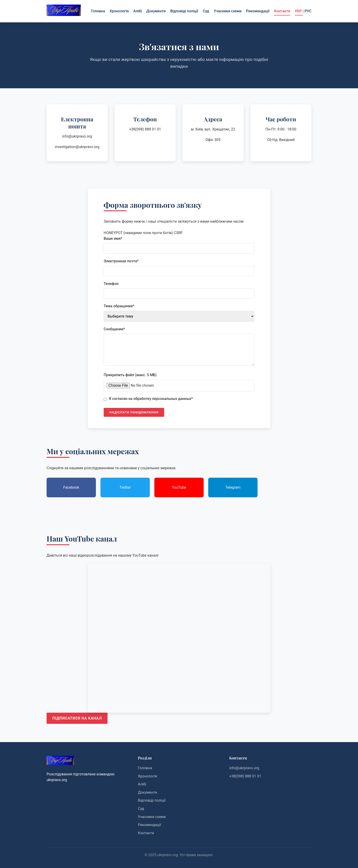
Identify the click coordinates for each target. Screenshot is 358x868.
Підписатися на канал (77, 718)
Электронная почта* (121, 261)
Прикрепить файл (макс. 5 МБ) (130, 375)
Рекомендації (258, 11)
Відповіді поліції (184, 11)
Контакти (282, 11)
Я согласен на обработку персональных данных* (151, 399)
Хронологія (119, 11)
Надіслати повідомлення (134, 412)
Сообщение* (114, 329)
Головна (98, 11)
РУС (308, 11)
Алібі (138, 11)
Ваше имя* (113, 239)
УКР (299, 11)
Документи (156, 11)
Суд (206, 11)
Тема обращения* (119, 306)
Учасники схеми (228, 11)
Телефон (111, 284)
